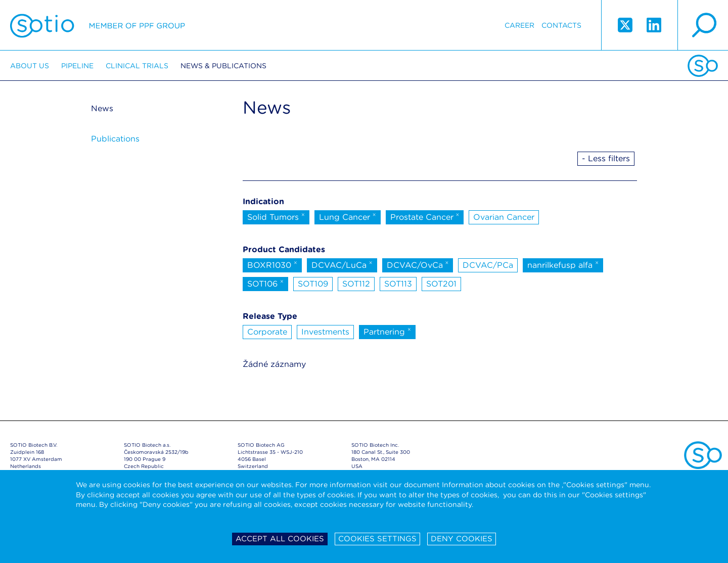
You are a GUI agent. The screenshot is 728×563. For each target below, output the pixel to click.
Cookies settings (377, 539)
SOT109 (313, 284)
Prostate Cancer (425, 216)
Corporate (267, 332)
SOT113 (398, 284)
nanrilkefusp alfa (563, 264)
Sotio (98, 25)
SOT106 (265, 283)
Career (519, 25)
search (703, 25)
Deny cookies (462, 539)
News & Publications (223, 66)
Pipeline (77, 66)
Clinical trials (137, 66)
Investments (325, 332)
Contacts (561, 25)
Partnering (387, 331)
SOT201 (441, 284)
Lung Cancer (348, 216)
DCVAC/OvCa (418, 264)
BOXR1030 (272, 264)
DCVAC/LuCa (342, 264)
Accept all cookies (280, 539)
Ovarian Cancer (504, 217)
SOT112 (356, 284)
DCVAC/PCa (488, 265)
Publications (115, 139)
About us (30, 66)
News (102, 108)
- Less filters (606, 158)
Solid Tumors (276, 216)
